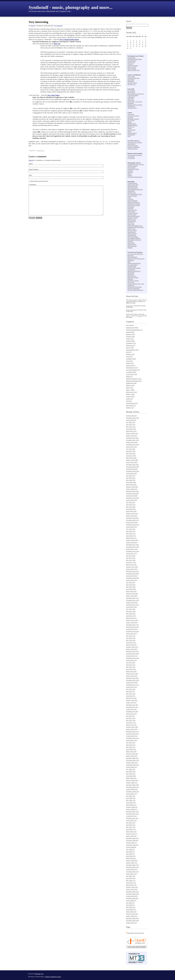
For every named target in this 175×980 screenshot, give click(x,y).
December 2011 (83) (132, 705)
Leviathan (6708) (131, 372)
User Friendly (132, 130)
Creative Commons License (53, 977)
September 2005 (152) (132, 872)
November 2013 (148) (132, 654)
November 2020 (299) (132, 467)
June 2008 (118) (131, 798)
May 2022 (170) (131, 427)
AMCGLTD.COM (133, 185)
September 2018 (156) (132, 525)
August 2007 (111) (131, 820)
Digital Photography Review (136, 164)
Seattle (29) (129, 399)
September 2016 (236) (132, 578)
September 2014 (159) (132, 631)
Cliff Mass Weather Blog (135, 59)
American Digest (132, 186)
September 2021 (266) (132, 444)
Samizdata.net (132, 232)
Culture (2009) (130, 341)
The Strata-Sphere (133, 237)
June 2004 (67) (130, 905)
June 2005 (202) (131, 878)
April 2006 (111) (131, 856)
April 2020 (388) (131, 482)
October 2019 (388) (132, 496)
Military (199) (130, 385)
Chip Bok (130, 117)
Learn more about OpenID (136, 947)
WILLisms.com (132, 246)
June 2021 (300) (131, 451)
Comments (32, 185)
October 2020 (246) (132, 469)
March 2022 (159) (131, 431)
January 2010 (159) (132, 756)
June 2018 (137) (131, 531)
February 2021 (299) (132, 460)
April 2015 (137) (131, 616)
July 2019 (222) (131, 502)
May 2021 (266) (131, 453)
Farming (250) (130, 354)
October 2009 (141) (132, 763)
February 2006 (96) (132, 860)
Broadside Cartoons (133, 119)
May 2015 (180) (131, 614)
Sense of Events (132, 233)
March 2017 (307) (131, 565)
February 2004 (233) (132, 914)
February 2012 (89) (132, 700)
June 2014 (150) (131, 638)
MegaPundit (131, 273)
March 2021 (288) (131, 458)
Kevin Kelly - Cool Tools (135, 102)
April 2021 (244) (131, 456)
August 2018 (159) (132, 527)
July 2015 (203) (131, 609)
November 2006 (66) (132, 840)
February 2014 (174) (132, 647)
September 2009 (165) (132, 765)
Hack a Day (131, 100)
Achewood (131, 114)
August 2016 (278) (132, 580)
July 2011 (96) (130, 716)
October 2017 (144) (132, 549)
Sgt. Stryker (131, 282)
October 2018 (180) (132, 522)
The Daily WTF (132, 108)
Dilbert (130, 122)
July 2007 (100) (131, 823)
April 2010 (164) (131, 749)
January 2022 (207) (132, 436)
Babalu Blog (131, 191)
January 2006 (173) (132, 863)
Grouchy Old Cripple (134, 205)
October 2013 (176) (132, 656)
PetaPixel (130, 171)
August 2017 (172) (132, 553)
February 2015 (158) (132, 620)
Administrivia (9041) (132, 327)
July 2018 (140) (131, 529)
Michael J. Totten (132, 218)
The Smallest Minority (134, 238)
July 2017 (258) (131, 556)
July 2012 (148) (131, 689)
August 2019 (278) (132, 500)
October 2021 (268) (132, 442)
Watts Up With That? (134, 70)
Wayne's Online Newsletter (135, 290)
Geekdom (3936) (131, 359)
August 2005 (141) (132, 874)
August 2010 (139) (132, 740)
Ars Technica (131, 91)
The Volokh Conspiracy (134, 240)
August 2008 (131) (132, 794)
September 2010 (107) (132, 738)
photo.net (130, 172)
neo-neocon (131, 222)
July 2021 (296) (131, 449)
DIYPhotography (132, 166)
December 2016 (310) (132, 571)
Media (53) (129, 376)
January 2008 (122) (132, 809)
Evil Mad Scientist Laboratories (133, 96)
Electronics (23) (131, 345)
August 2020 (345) (132, 473)
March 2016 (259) (131, 591)
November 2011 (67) (132, 707)
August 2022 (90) (131, 420)
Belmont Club (132, 193)
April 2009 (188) (131, 776)
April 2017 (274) (131, 562)
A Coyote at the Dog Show (135, 254)
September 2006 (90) (132, 845)
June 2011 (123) (131, 718)
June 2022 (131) (131, 424)
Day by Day (131, 120)
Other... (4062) (130, 390)
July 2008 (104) (131, 796)
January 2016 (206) (132, 596)
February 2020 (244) (132, 487)
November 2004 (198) (132, 894)
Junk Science (131, 76)
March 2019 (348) (131, 511)
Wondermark (131, 135)
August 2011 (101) (132, 714)
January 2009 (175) (132, 783)
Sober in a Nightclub (133, 147)
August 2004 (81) (131, 900)
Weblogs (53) (130, 408)
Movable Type (39, 974)
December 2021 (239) (132, 438)
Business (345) (130, 334)
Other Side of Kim (133, 277)
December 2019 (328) (132, 491)
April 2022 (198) (131, 429)
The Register (131, 106)
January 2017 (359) (132, 569)
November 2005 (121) (132, 867)
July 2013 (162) (131, 662)
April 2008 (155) (131, 803)
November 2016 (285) (132, 573)
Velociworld (131, 243)
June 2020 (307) (131, 478)
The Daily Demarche (134, 288)
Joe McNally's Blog (133, 169)
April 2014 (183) (131, 642)
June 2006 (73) (130, 852)
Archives (136, 412)
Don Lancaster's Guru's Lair (136, 94)
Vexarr (129, 131)
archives (140, 316)
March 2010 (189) (131, 751)
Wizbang (130, 248)
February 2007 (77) (132, 834)
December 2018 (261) (132, 518)
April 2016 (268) (131, 589)
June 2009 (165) (131, 771)
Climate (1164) (130, 336)
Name (31, 164)
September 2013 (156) (132, 658)
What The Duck (132, 133)
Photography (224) (132, 392)
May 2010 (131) (131, 747)
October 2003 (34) (131, 923)
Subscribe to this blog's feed (136, 933)
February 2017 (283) (132, 567)
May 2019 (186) (131, 507)
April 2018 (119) (131, 536)
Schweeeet (129, 306)
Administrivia (40, 150)
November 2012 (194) (132, 680)
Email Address (34, 169)
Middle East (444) (131, 383)
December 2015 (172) (132, 598)
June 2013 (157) (131, 665)
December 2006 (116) (132, 838)
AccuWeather (131, 58)
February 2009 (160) (132, 780)
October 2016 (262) (132, 576)
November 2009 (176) (132, 760)
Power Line (131, 224)
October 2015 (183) (132, 602)
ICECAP (130, 64)
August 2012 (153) (132, 687)
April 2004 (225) (131, 909)
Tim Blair (130, 241)
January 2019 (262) (132, 516)
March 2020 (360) (131, 485)
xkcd (129, 136)
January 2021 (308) (132, 462)
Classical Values (132, 196)
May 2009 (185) (131, 774)
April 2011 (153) (131, 723)
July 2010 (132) (131, 743)
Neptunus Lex (132, 276)
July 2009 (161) (131, 769)
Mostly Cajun (131, 219)
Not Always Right (133, 145)
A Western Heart (132, 183)
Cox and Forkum (132, 265)
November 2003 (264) (132, 920)
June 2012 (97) (130, 691)
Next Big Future (132, 83)
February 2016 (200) (132, 593)
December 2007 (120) (132, 811)
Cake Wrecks (131, 144)
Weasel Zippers (132, 244)
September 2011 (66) (132, 711)
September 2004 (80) (132, 898)
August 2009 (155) (132, 767)
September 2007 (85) (132, 818)
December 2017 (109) (132, 545)
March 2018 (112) (131, 538)
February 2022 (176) (132, 433)
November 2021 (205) (132, 440)
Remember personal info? (39, 181)
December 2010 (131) (132, 731)
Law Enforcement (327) (133, 370)
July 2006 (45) (130, 849)
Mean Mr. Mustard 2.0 (134, 271)
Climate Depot (132, 61)
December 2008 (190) (132, 785)
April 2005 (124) (131, 883)
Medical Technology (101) (134, 379)
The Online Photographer (135, 177)
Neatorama (131, 103)
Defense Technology (133, 202)
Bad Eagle (131, 255)
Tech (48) (129, 401)
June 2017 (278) (131, 558)
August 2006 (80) (131, 847)
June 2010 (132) (131, 745)
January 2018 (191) (132, 542)
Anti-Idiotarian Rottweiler (135, 189)
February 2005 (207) (132, 887)
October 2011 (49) (131, 709)
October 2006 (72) (131, 843)
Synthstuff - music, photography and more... (71, 7)
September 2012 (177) (132, 685)
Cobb (129, 197)
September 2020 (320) (132, 471)
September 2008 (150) (132, 791)
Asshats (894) (130, 332)
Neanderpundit (132, 221)
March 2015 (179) (131, 618)
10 (131, 42)
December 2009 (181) (132, 758)
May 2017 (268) (131, 560)
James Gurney (132, 167)
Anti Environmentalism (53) (134, 330)
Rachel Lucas (131, 229)
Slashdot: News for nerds (135, 105)
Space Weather (132, 69)
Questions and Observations (136, 227)
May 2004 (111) (131, 907)
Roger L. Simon (132, 230)
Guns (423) (129, 361)
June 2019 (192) (131, 505)
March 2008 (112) (131, 805)
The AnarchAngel (133, 188)
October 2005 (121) (132, 869)
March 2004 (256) (131, 912)
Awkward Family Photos (135, 142)
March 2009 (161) (131, 778)
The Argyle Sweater (133, 116)
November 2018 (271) (132, 520)
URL (30, 175)
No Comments (58, 26)
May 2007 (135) (131, 827)
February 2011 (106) (132, 727)
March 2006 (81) (131, 858)
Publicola (130, 279)
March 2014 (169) (131, 645)
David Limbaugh (132, 200)
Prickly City (131, 127)
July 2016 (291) (131, 582)
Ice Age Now (131, 62)
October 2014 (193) (132, 629)
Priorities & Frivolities (134, 268)
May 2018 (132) (131, 533)
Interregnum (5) (131, 365)
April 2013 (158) (131, 669)
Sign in (31, 160)
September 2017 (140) (132, 551)
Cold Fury (130, 199)
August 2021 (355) (132, 447)
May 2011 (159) (131, 720)
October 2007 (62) (131, 816)
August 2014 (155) (132, 634)
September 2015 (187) (132, 605)
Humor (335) (130, 363)
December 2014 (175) (132, 625)
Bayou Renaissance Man (135, 194)
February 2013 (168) (132, 674)
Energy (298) (130, 348)
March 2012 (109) (131, 698)
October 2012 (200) (132, 682)
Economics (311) (131, 343)
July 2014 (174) (131, 636)
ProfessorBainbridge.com (135, 226)
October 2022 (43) (131, 416)
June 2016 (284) (131, 585)
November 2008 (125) (132, 787)
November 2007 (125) (132, 814)
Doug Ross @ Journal (134, 204)
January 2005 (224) (132, 889)
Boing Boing (131, 92)
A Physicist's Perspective (135, 287)
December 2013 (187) (132, 651)
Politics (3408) (130, 394)
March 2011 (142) (131, 725)
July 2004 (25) (130, 903)
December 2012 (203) (132, 678)
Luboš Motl (131, 80)
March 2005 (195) (131, 885)
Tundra (130, 128)
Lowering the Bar (133, 213)
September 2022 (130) (132, 418)
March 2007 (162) (131, 831)
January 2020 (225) (132, 489)
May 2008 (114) (131, 800)
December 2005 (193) (132, 865)
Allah (129, 262)
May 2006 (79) (130, 854)
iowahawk (130, 208)
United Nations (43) (132, 403)
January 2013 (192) (132, 676)
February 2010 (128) (132, 754)
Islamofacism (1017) (132, 368)
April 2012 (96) (131, 696)
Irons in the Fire (132, 210)
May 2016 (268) (131, 587)
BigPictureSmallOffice (134, 263)
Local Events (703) (132, 374)
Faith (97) (129, 352)
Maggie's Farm (132, 215)
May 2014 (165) (131, 640)
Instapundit (131, 207)
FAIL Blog (131, 98)
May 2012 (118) (131, 694)
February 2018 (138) (132, 540)
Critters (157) (130, 339)
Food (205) (129, 356)
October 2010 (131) (132, 736)
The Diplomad (132, 266)
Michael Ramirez (132, 125)
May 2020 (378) (131, 480)
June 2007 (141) (131, 825)
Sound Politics (132, 235)
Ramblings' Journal (133, 281)
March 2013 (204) (131, 671)
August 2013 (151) (132, 660)
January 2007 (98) (131, 836)
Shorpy (130, 174)
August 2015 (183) (132, 607)
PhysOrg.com (131, 84)
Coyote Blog (131, 158)
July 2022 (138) (131, 422)
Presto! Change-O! (132, 310)
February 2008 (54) (132, 807)
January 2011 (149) (132, 729)
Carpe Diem (131, 156)
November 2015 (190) (132, 600)
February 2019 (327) (132, 513)
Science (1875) (130, 396)
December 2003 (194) (132, 918)
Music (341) (130, 388)
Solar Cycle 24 (132, 67)
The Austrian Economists (135, 155)
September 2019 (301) (132, 498)
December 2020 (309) (132, 464)
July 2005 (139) (131, 876)
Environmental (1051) (132, 350)
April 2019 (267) (131, 509)
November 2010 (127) (132, 734)
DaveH (33, 26)
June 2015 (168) (131, 611)
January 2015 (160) (132, 622)
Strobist (130, 175)
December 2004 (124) (132, 892)
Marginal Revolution (134, 216)
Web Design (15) (131, 405)
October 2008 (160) (132, 789)
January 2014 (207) (132, 649)
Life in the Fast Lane (134, 78)
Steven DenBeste (132, 257)
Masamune (131, 274)
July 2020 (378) (131, 476)
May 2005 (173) (131, 880)
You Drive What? (133, 149)
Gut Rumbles (131, 270)
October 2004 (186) (132, 896)
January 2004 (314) (132, 916)
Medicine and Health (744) (134, 381)
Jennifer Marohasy (133, 65)
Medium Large (132, 124)
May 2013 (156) (131, 667)
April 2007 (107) (131, 829)
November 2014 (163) (132, 627)
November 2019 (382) (132, 493)
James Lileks (131, 211)
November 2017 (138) (132, 547)
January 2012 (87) (131, 702)
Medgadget (131, 81)
